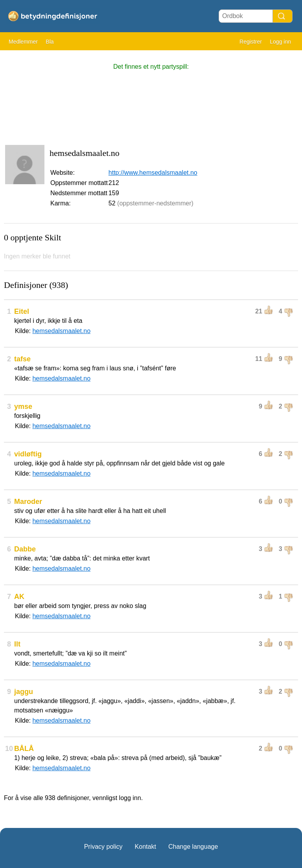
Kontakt (145, 847)
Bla (50, 42)
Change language (193, 847)
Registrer (251, 42)
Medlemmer (23, 42)
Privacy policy (103, 847)
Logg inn (280, 42)
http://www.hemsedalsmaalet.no (153, 173)
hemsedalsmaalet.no (61, 331)
